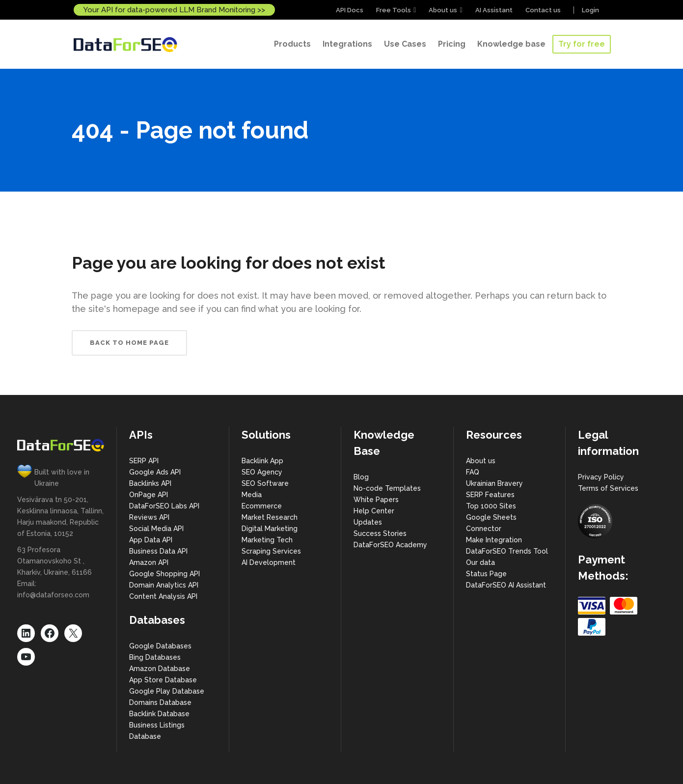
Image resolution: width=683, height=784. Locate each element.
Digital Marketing (270, 529)
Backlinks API (150, 483)
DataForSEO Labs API (164, 506)
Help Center (374, 511)
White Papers (376, 500)
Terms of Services (608, 488)
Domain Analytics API (164, 585)
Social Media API (156, 529)
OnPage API (149, 495)
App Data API (151, 540)
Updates (368, 522)
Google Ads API (155, 472)
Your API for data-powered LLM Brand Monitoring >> (174, 10)
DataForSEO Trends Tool (507, 551)
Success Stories (380, 533)
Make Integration (494, 540)
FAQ (473, 472)
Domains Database (160, 702)
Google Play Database (167, 691)
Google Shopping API (164, 574)
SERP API (144, 461)
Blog (361, 477)
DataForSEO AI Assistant (506, 585)
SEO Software (265, 483)
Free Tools (394, 10)
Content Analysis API (163, 596)
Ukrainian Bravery (494, 483)
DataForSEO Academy (390, 545)
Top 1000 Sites (491, 506)
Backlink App (262, 461)
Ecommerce (262, 506)
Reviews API (149, 517)
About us (443, 10)
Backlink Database (159, 714)
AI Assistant (494, 10)
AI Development (269, 562)
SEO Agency (262, 472)
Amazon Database (160, 669)
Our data (480, 562)
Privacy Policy (601, 477)
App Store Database (163, 680)
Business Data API (158, 551)
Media (252, 495)
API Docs (350, 10)
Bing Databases (155, 657)
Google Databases (160, 646)
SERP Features (490, 495)
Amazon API (149, 562)
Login (590, 10)
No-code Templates (387, 488)
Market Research (270, 517)
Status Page (486, 574)
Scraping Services (271, 551)
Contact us (543, 10)
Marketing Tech (267, 540)
